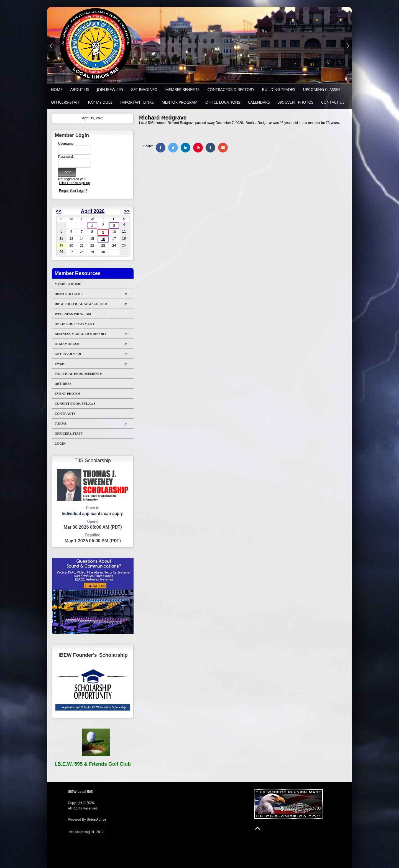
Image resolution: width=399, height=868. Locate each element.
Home (57, 89)
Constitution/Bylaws (75, 404)
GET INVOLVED (144, 89)
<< (59, 211)
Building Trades (279, 89)
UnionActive (96, 819)
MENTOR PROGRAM (180, 102)
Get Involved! (68, 354)
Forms (61, 424)
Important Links (137, 102)
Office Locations (223, 102)
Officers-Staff (66, 102)
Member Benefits (182, 89)
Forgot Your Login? (73, 191)
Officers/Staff (69, 434)
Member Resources (78, 273)
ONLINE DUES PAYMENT (75, 324)
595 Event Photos (296, 102)
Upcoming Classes (322, 89)
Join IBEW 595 (110, 89)
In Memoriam (67, 344)
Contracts (65, 414)
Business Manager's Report (80, 334)
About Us (80, 89)
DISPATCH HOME (69, 294)
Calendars (259, 102)
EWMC (60, 364)
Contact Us (333, 102)
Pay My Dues (100, 102)
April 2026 (93, 211)
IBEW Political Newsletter (81, 304)
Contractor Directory (231, 89)
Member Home (68, 284)
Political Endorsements (78, 374)
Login (60, 444)
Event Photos (68, 394)
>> (127, 211)
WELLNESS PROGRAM (73, 314)
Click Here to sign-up (74, 183)
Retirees (63, 384)
